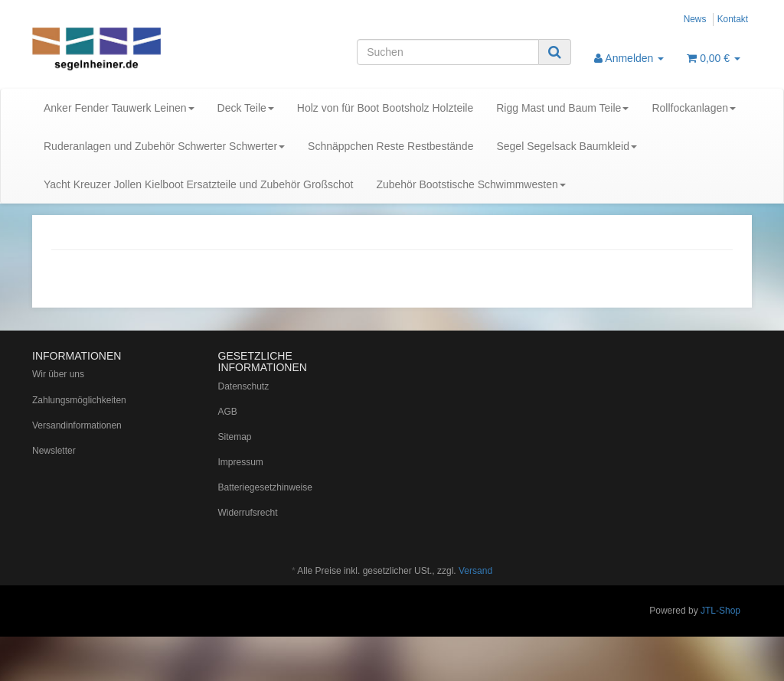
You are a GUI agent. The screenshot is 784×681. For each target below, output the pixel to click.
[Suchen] (448, 52)
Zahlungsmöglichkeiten (79, 400)
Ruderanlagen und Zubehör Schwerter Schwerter (164, 146)
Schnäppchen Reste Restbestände (390, 146)
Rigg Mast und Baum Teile (562, 108)
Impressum (241, 462)
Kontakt (733, 19)
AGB (228, 412)
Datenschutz (244, 386)
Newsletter (54, 451)
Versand (475, 571)
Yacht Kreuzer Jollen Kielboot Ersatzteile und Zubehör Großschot (198, 184)
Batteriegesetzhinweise (265, 487)
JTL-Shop (720, 611)
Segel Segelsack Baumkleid (567, 146)
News (695, 19)
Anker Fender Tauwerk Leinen (119, 108)
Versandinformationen (77, 425)
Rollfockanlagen (694, 108)
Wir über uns (58, 374)
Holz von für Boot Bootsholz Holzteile (385, 108)
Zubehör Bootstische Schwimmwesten (470, 184)
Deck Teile (246, 108)
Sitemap (235, 437)
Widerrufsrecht (248, 513)
